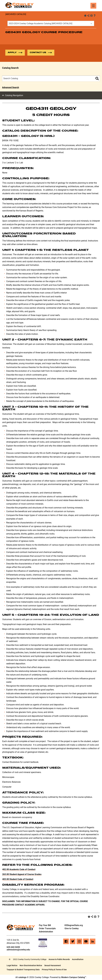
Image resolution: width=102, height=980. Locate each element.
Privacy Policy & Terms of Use (54, 970)
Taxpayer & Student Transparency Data (23, 970)
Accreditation (78, 959)
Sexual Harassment (53, 966)
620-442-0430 (13, 947)
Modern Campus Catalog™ (74, 977)
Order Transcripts (47, 929)
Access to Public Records (59, 959)
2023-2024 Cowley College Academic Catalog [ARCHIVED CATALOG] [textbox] (40, 23)
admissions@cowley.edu (18, 950)
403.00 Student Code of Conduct (18, 879)
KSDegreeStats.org (74, 925)
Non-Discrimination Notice (31, 966)
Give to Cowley (72, 929)
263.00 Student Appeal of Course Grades (22, 874)
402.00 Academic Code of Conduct (19, 870)
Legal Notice (12, 966)
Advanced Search (11, 87)
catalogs (22, 977)
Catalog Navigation (14, 95)
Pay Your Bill (45, 925)
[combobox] (51, 23)
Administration (46, 932)
